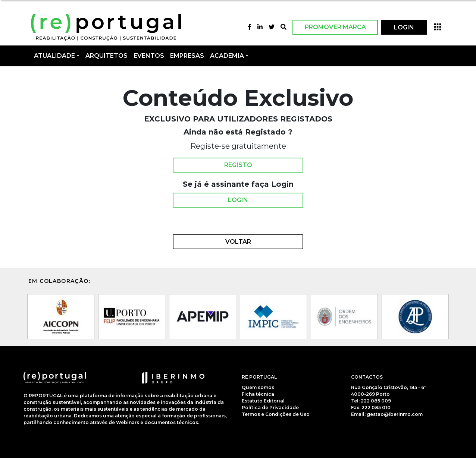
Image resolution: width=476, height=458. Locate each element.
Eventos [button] (149, 56)
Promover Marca (335, 27)
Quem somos (258, 387)
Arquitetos (107, 56)
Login (238, 200)
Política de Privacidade (270, 408)
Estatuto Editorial (263, 401)
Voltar (238, 242)
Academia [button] (227, 56)
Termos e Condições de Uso (276, 414)
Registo (238, 165)
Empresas (187, 56)
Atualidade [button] (54, 56)
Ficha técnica (258, 394)
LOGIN (404, 27)
